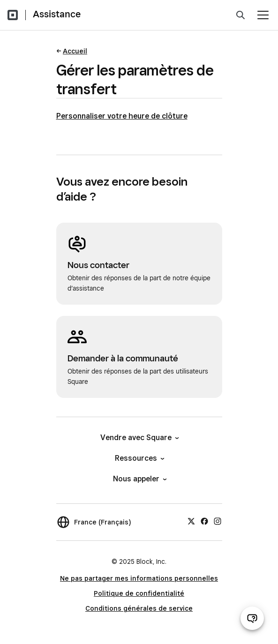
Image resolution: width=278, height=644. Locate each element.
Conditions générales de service (139, 608)
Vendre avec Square (139, 438)
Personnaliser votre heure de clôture (122, 116)
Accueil (75, 51)
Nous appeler (139, 479)
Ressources (139, 458)
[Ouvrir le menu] (263, 15)
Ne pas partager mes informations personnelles (139, 578)
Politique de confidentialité (139, 593)
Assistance (57, 14)
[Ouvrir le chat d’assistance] (252, 618)
